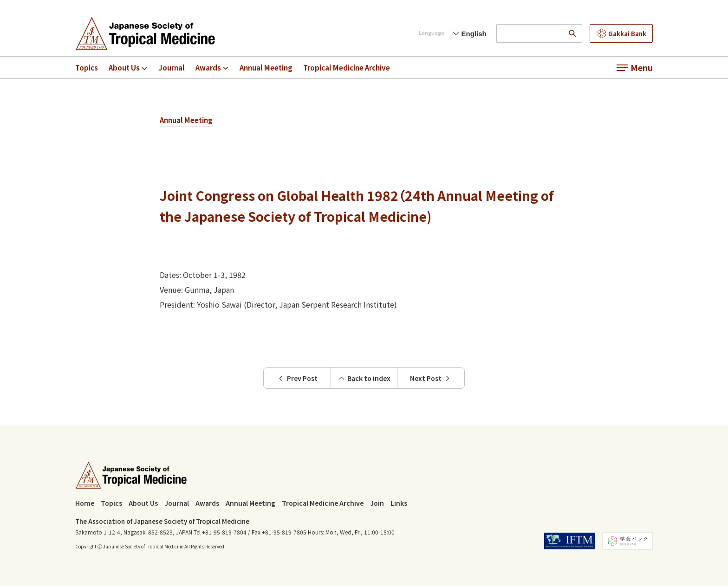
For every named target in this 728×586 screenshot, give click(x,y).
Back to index (364, 378)
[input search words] (530, 33)
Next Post (431, 378)
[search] (573, 33)
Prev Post (297, 378)
